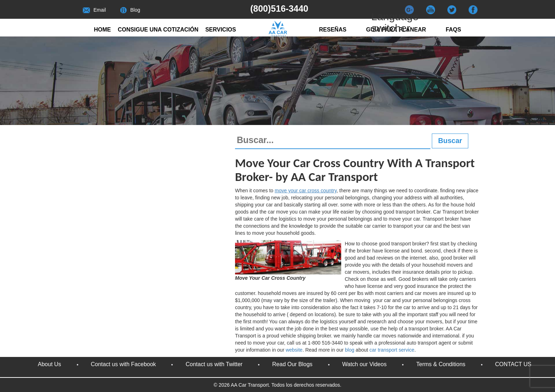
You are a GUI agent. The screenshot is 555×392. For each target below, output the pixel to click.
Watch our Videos (364, 364)
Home (102, 30)
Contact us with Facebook (124, 364)
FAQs (453, 30)
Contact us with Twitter (214, 364)
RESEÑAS (333, 30)
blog (350, 350)
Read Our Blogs (292, 364)
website (294, 350)
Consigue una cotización (158, 30)
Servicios (221, 30)
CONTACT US (513, 364)
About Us (50, 364)
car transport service (392, 350)
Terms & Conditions (441, 364)
